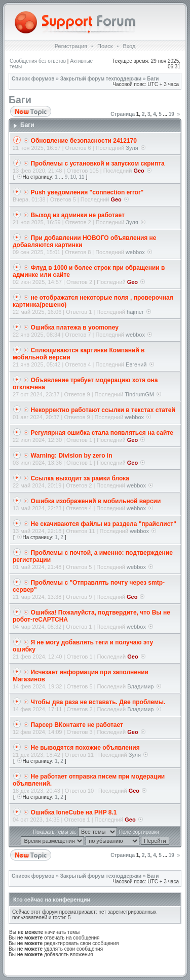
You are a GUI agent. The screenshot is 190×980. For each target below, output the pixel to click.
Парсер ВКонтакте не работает (77, 725)
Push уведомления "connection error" (87, 192)
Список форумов (33, 79)
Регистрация (71, 46)
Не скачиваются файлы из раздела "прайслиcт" (104, 524)
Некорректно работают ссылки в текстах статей (103, 410)
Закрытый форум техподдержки (101, 79)
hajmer (135, 312)
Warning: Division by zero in (72, 456)
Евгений (136, 364)
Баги (153, 79)
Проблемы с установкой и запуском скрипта (98, 164)
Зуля (132, 148)
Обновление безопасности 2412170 (84, 141)
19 (172, 114)
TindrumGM (139, 394)
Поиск (105, 46)
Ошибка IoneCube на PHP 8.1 (74, 812)
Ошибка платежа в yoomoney (75, 328)
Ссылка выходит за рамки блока (80, 478)
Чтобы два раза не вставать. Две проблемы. (98, 702)
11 (82, 177)
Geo (139, 171)
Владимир (140, 686)
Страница (123, 114)
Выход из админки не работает (78, 215)
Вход (129, 46)
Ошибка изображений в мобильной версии (96, 501)
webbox (135, 252)
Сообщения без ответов (38, 61)
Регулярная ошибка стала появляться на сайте (102, 433)
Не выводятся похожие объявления (85, 748)
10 (73, 177)
